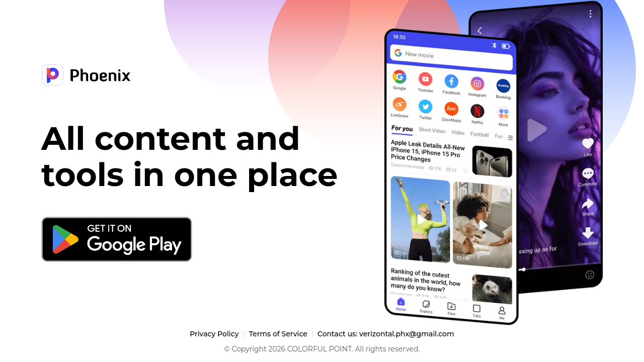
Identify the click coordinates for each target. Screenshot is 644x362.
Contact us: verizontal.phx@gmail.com (386, 334)
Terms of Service (278, 334)
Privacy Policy (214, 334)
